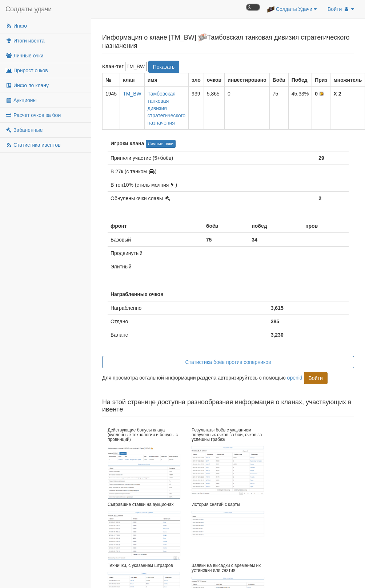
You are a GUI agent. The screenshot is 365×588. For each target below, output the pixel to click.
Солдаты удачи (29, 9)
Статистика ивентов (33, 145)
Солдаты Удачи (292, 9)
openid (295, 378)
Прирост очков (27, 70)
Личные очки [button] (161, 144)
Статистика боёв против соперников (228, 362)
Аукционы (21, 100)
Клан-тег (113, 66)
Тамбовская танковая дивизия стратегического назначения (167, 108)
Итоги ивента (25, 41)
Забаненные (24, 130)
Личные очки (24, 56)
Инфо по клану (27, 85)
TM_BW (132, 94)
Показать (164, 67)
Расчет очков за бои (33, 115)
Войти (341, 9)
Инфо (16, 26)
